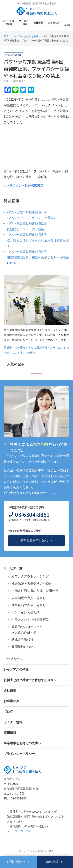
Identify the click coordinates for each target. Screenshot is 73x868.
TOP (6, 36)
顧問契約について (24, 647)
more (67, 25)
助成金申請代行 (22, 640)
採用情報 (10, 733)
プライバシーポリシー (19, 754)
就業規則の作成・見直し (29, 605)
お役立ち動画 (31, 36)
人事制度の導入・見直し (29, 598)
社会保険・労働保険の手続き (32, 584)
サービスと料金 (24, 22)
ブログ (16, 36)
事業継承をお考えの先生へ (22, 743)
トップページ (13, 659)
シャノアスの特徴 (8, 22)
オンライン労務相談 (26, 612)
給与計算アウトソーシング (30, 576)
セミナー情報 (13, 722)
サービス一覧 (13, 568)
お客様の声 (54, 22)
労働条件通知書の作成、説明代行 (35, 591)
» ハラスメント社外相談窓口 (24, 186)
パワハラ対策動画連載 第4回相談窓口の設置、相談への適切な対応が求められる (38, 257)
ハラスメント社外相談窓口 (30, 620)
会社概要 (38, 22)
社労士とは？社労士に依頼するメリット (32, 680)
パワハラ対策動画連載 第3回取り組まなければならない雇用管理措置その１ (38, 240)
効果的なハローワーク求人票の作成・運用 (27, 630)
